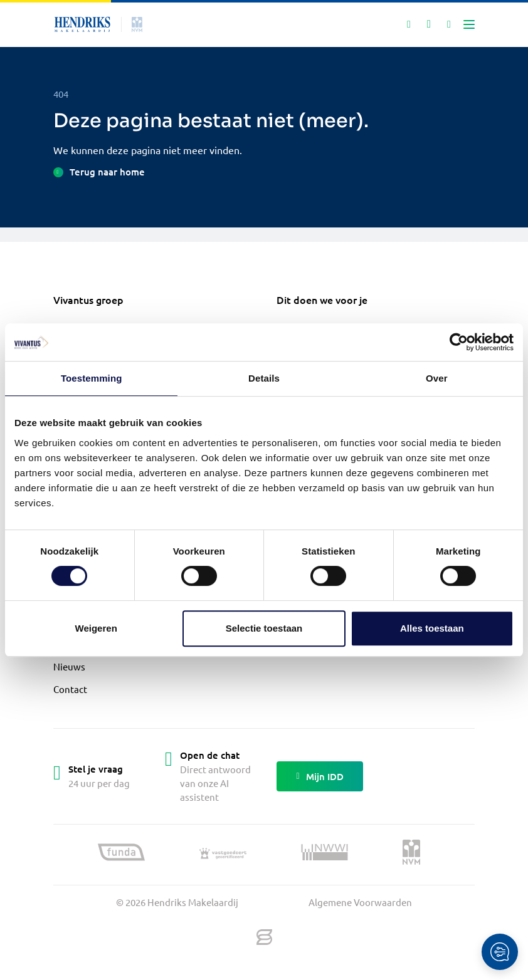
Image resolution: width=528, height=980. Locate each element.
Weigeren (96, 628)
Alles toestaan (432, 628)
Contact (70, 689)
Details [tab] (264, 378)
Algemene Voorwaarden (360, 902)
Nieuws (69, 666)
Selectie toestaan (264, 628)
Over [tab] (437, 378)
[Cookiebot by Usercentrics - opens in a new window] (459, 342)
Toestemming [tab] (92, 378)
